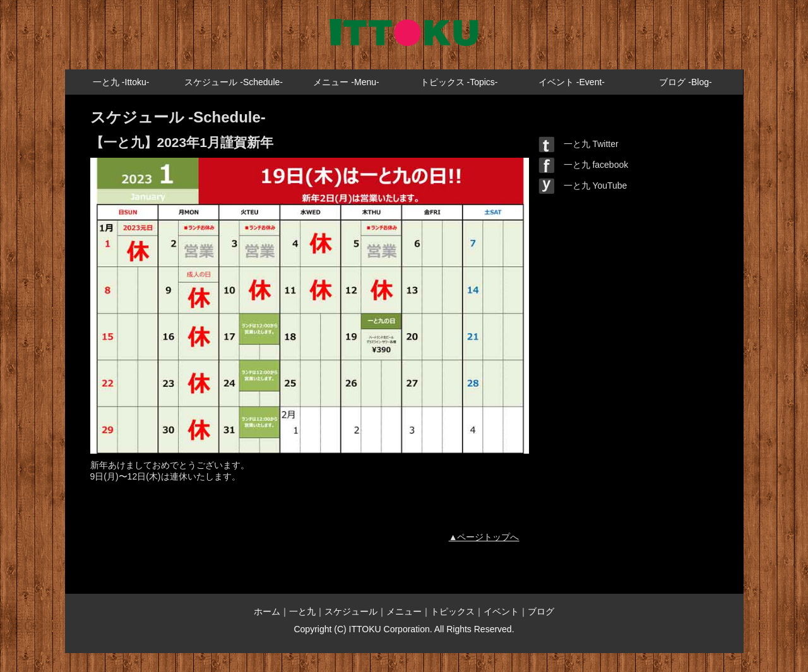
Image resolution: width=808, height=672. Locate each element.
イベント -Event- (572, 82)
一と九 (302, 611)
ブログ (541, 611)
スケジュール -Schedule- (234, 82)
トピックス (453, 611)
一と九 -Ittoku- (121, 82)
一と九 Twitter (579, 144)
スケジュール (351, 611)
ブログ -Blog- (685, 82)
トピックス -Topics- (459, 82)
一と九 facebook (584, 165)
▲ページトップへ (484, 537)
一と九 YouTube (583, 186)
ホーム (267, 611)
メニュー (404, 611)
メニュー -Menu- (346, 82)
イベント (501, 611)
